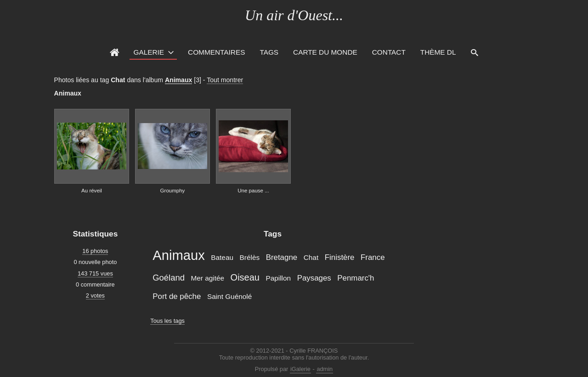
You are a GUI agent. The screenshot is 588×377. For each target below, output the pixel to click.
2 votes (95, 295)
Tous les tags (167, 321)
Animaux (178, 80)
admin (325, 369)
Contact (389, 52)
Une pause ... (253, 191)
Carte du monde (325, 52)
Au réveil (92, 191)
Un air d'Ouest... (294, 15)
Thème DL (438, 52)
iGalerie (300, 369)
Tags (269, 52)
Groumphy (173, 191)
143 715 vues (95, 273)
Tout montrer (225, 80)
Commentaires (216, 52)
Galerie (149, 52)
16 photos (95, 251)
